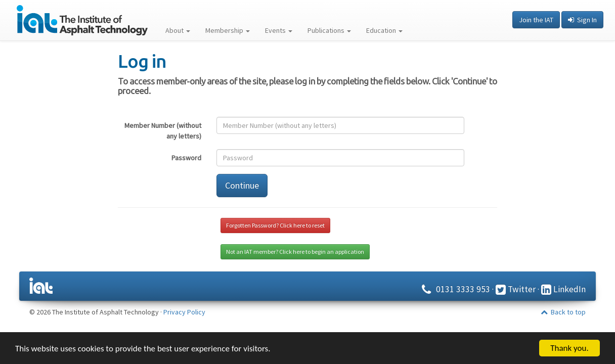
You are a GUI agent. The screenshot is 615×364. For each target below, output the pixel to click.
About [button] (178, 30)
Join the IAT (536, 20)
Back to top (563, 312)
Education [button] (384, 30)
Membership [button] (228, 30)
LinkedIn (563, 289)
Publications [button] (329, 30)
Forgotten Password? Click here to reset (275, 225)
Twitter (516, 289)
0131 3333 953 (454, 289)
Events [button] (279, 30)
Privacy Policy (184, 312)
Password (186, 158)
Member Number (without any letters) (163, 131)
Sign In (582, 20)
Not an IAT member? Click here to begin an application (295, 252)
